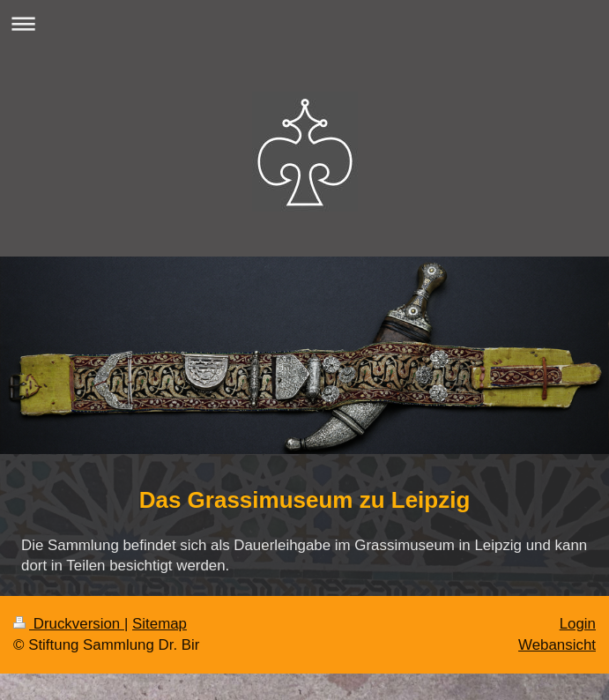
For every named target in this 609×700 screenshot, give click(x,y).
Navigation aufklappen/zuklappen (304, 23)
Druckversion (69, 624)
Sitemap (160, 624)
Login (578, 624)
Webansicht (557, 645)
